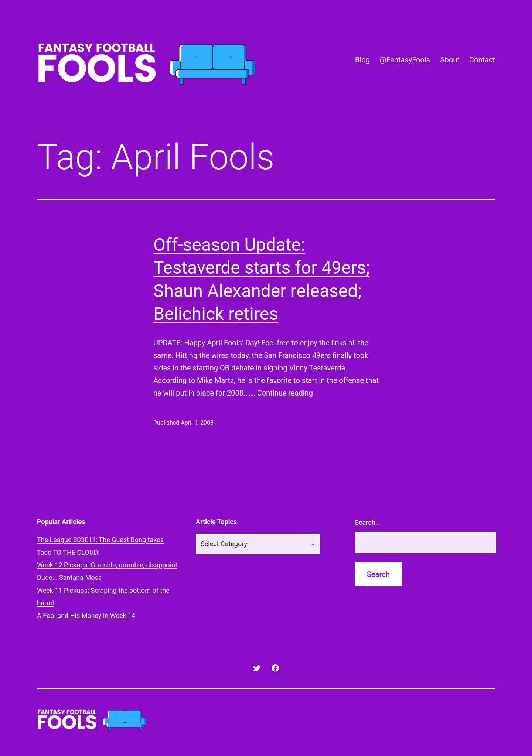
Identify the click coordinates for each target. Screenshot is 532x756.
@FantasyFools (405, 60)
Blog (362, 60)
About (449, 60)
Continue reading (285, 393)
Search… (367, 522)
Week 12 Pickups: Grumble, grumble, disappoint (107, 565)
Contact (482, 60)
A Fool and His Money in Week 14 (86, 615)
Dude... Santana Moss (69, 577)
